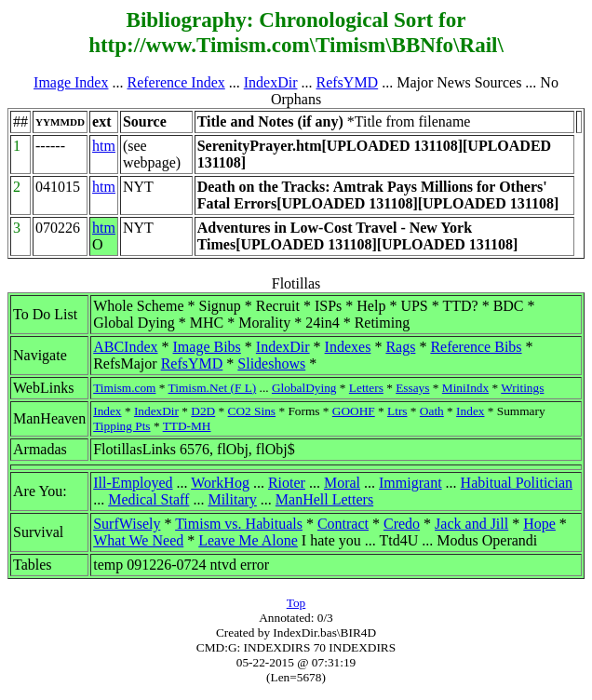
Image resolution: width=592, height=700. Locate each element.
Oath (432, 411)
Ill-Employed (133, 483)
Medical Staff (148, 499)
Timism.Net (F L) (213, 388)
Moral (342, 483)
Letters (366, 388)
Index (107, 411)
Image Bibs (207, 347)
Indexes (348, 347)
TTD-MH (187, 426)
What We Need (138, 540)
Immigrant (410, 483)
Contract (343, 524)
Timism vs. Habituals (239, 524)
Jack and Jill (471, 524)
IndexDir (271, 82)
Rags (400, 347)
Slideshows (271, 363)
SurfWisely (127, 524)
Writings (522, 388)
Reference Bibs (476, 347)
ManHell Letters (324, 499)
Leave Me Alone (248, 540)
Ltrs (397, 411)
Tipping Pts (121, 426)
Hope (539, 524)
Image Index (71, 82)
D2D (203, 411)
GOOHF (354, 411)
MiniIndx (465, 388)
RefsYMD (348, 82)
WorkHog (220, 483)
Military (232, 499)
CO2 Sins (252, 411)
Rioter (287, 483)
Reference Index (175, 82)
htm (104, 146)
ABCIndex (125, 347)
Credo (402, 524)
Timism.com (124, 388)
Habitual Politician (517, 483)
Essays (412, 388)
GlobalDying (304, 388)
